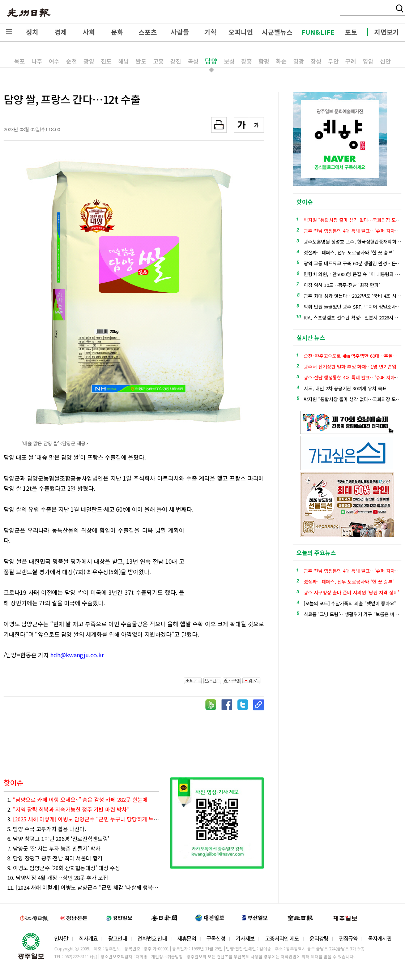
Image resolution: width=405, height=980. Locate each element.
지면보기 (387, 32)
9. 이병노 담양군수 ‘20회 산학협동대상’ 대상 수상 (64, 868)
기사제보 (245, 938)
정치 (32, 32)
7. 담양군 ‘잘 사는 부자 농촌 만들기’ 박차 (54, 848)
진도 (106, 61)
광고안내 (118, 938)
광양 (89, 61)
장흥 (247, 61)
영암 (368, 61)
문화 (117, 32)
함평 (264, 61)
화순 (281, 61)
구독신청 (216, 938)
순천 (72, 61)
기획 (210, 32)
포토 (351, 32)
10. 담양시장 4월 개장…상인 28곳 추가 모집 (58, 878)
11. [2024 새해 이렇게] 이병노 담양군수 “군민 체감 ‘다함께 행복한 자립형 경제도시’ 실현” (83, 887)
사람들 (180, 32)
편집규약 (348, 938)
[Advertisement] (228, 565)
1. (77, 800)
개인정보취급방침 (167, 957)
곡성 (193, 61)
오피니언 (241, 32)
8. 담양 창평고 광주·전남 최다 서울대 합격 (55, 858)
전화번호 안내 (152, 938)
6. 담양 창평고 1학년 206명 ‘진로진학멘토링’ (58, 839)
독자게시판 (380, 938)
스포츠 (148, 32)
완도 (141, 61)
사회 (89, 32)
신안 (385, 61)
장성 (316, 61)
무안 (333, 61)
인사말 (61, 938)
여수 (54, 61)
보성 (229, 61)
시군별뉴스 (277, 32)
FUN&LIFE (318, 32)
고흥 (158, 61)
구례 (351, 61)
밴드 (345, 13)
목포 (20, 61)
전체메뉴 (9, 32)
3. (83, 819)
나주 (37, 61)
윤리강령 (319, 938)
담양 (211, 61)
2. (68, 809)
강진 (176, 61)
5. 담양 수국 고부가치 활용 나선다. (47, 829)
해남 (124, 61)
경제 (61, 32)
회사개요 (88, 938)
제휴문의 (187, 938)
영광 (299, 61)
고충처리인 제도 (282, 938)
